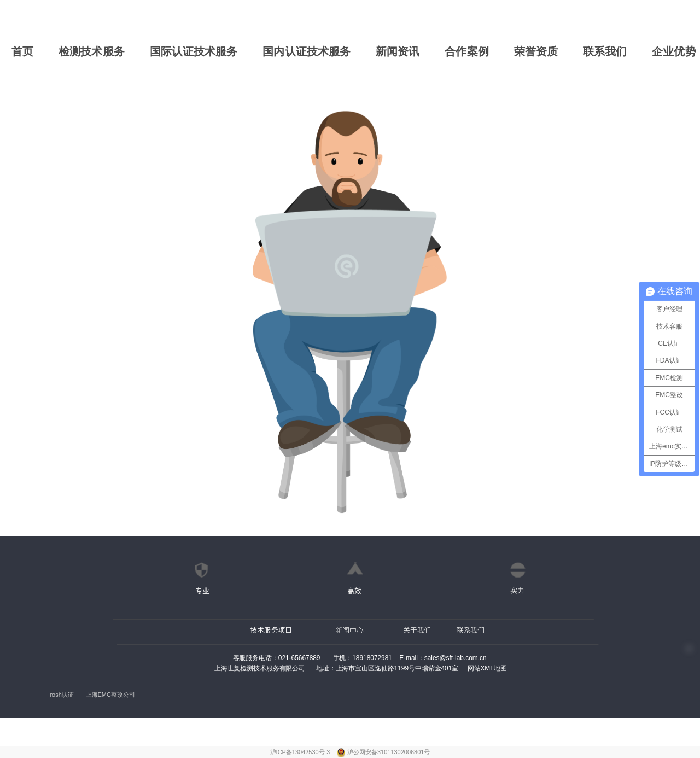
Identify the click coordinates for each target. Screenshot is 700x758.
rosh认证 (62, 695)
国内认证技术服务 (307, 51)
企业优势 (674, 51)
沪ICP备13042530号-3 (301, 752)
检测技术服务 (92, 51)
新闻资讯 (398, 51)
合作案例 (466, 51)
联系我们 (605, 51)
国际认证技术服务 (194, 51)
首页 (22, 51)
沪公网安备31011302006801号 (389, 752)
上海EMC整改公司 (110, 695)
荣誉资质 (536, 51)
